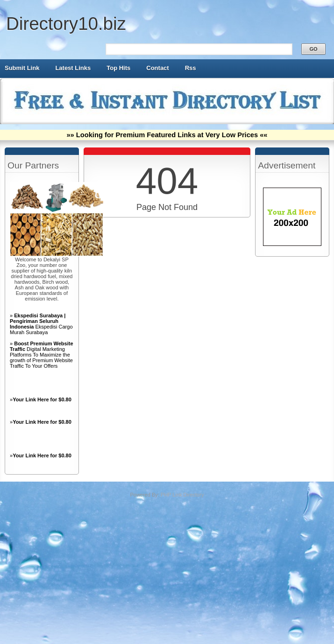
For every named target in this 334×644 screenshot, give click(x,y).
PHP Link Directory (182, 495)
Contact (157, 68)
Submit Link (22, 68)
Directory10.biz (66, 24)
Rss (191, 68)
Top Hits (118, 68)
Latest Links (73, 68)
